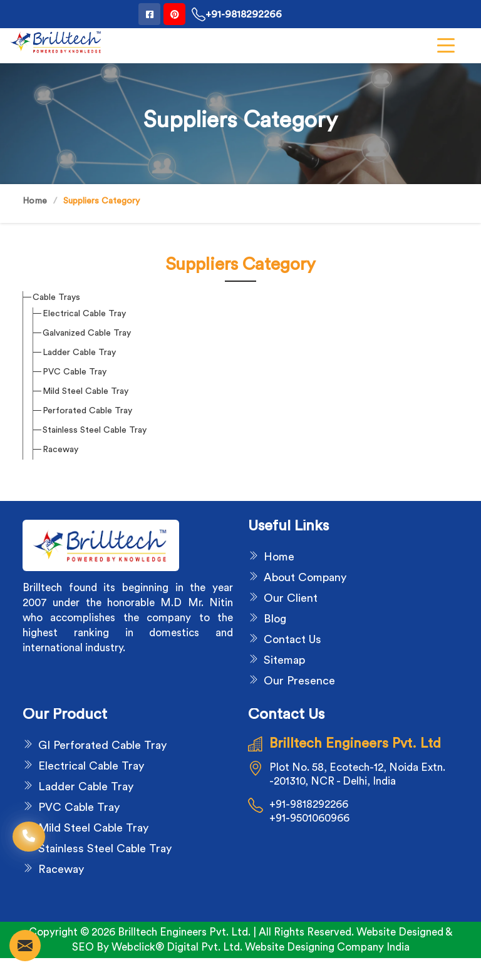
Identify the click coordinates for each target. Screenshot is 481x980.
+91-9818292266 (237, 14)
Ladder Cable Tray (79, 353)
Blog (275, 619)
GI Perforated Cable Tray (102, 745)
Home (35, 201)
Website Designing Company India (327, 947)
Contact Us (292, 639)
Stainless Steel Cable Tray (95, 430)
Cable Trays (56, 297)
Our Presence (299, 681)
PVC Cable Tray (75, 372)
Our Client (291, 598)
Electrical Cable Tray (84, 314)
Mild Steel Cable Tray (85, 391)
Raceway (60, 450)
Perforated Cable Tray (87, 411)
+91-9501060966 (309, 818)
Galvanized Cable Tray (87, 333)
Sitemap (284, 660)
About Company (305, 577)
